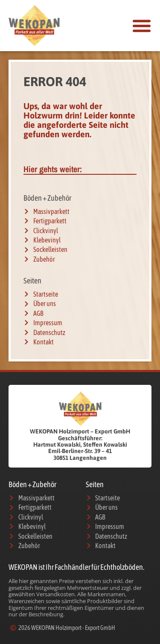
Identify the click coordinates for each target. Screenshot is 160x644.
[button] (142, 26)
